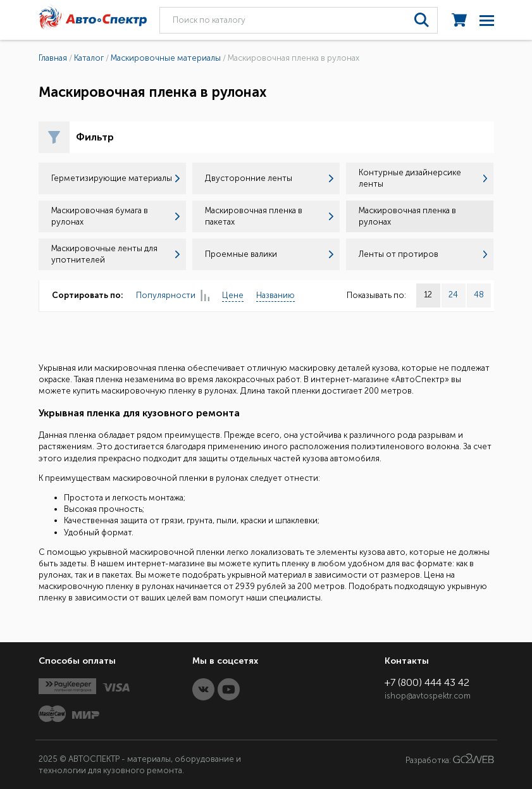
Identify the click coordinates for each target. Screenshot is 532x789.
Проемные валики (269, 254)
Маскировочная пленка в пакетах (269, 216)
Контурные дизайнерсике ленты (423, 178)
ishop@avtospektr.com (428, 696)
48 (479, 295)
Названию (275, 295)
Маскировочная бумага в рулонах (115, 216)
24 (453, 295)
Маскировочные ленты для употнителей (115, 254)
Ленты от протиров (423, 254)
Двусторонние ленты (269, 178)
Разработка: (450, 759)
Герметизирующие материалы (115, 178)
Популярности (173, 296)
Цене (233, 295)
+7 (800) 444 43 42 (427, 682)
